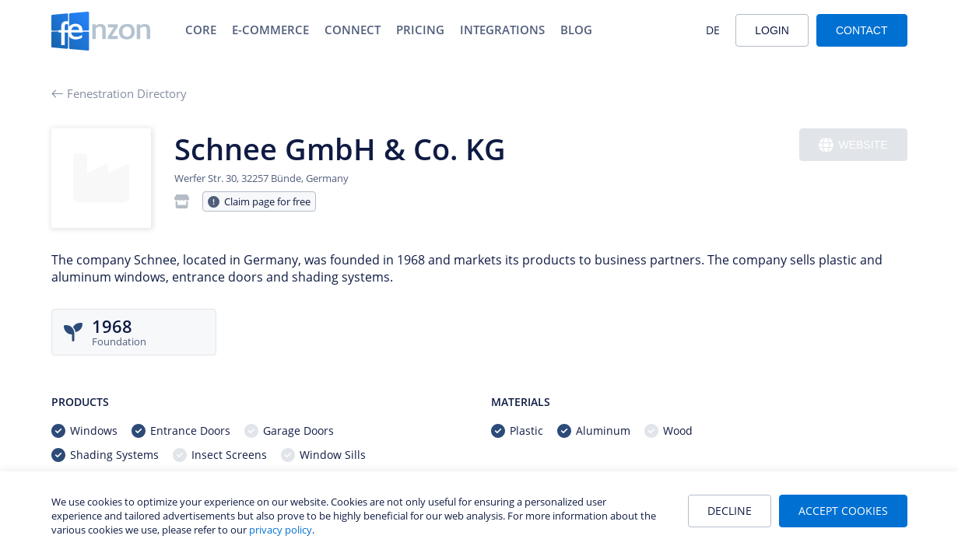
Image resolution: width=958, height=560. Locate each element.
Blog (576, 30)
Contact (862, 30)
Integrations (502, 30)
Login (772, 30)
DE (713, 30)
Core (201, 30)
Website (853, 145)
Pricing (420, 30)
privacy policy (281, 530)
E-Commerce (270, 30)
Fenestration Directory (119, 93)
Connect (353, 30)
